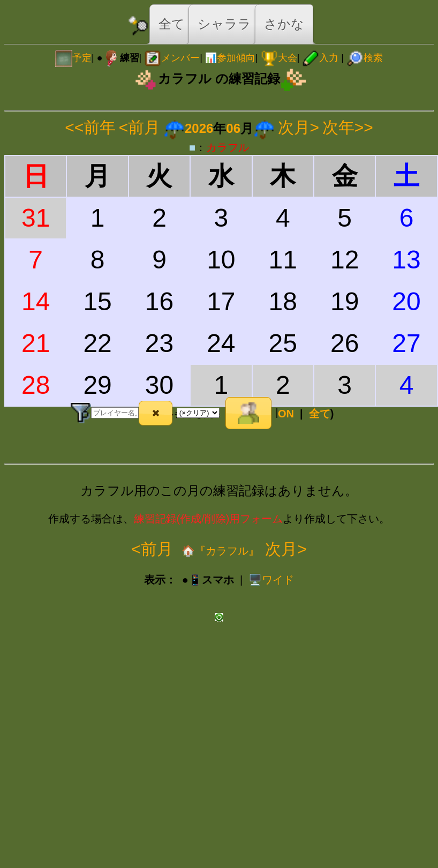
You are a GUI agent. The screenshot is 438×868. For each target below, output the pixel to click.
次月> (299, 127)
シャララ (224, 24)
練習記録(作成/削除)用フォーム (209, 519)
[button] (156, 413)
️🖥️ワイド (271, 580)
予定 (73, 58)
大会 (279, 58)
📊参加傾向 (230, 58)
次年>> (348, 127)
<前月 (140, 127)
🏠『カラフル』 (219, 551)
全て (172, 24)
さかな (284, 24)
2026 (199, 128)
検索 (365, 58)
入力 (320, 58)
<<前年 (90, 127)
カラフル (228, 147)
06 (233, 128)
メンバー (172, 58)
